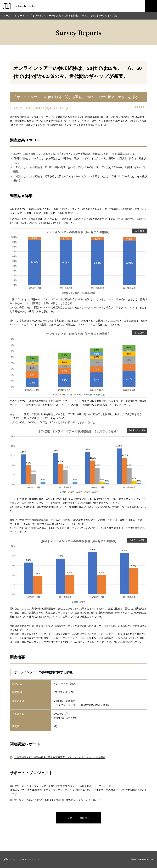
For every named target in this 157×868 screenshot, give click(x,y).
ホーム (7, 16)
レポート (20, 16)
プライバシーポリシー (29, 859)
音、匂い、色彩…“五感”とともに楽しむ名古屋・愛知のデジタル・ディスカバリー (58, 800)
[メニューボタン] (151, 6)
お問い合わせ (9, 859)
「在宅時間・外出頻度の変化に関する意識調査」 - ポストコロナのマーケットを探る (60, 757)
